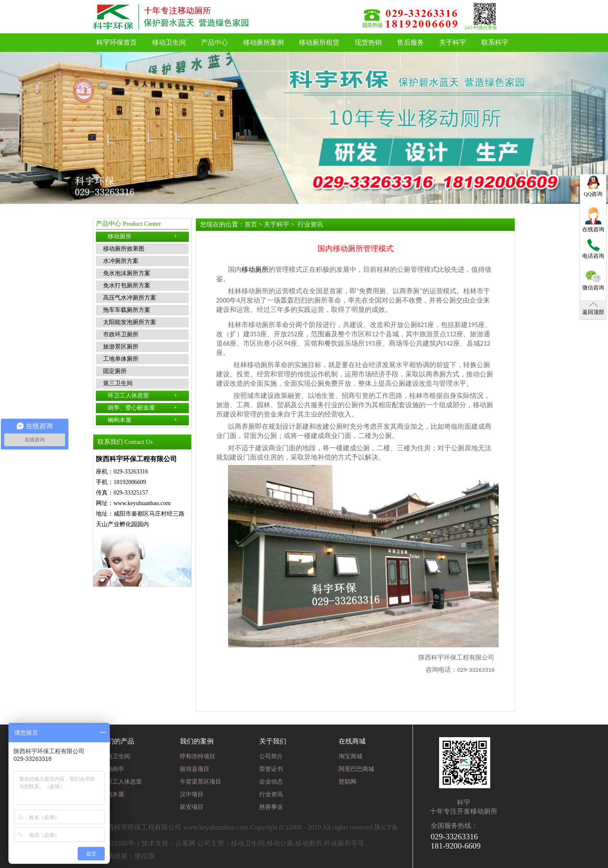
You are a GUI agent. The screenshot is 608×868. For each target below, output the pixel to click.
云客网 (185, 843)
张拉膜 (144, 856)
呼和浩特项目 (198, 756)
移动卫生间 (169, 42)
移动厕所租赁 (319, 42)
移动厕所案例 (263, 42)
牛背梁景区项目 (201, 782)
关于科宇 (453, 42)
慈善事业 (271, 807)
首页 (251, 224)
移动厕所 (142, 236)
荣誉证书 (271, 769)
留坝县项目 (195, 769)
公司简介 (271, 756)
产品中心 (214, 42)
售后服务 (410, 42)
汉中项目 (192, 794)
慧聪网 (347, 782)
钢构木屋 (142, 420)
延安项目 (192, 807)
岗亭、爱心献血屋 (142, 408)
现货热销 (368, 42)
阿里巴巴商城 (356, 769)
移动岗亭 (112, 769)
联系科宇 (495, 42)
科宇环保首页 (117, 42)
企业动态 (271, 782)
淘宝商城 (350, 756)
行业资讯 (310, 224)
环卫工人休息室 (142, 395)
